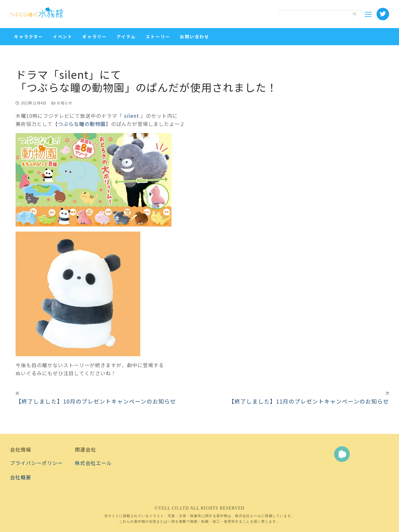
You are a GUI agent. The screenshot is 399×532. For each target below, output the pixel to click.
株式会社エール (93, 463)
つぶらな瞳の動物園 (82, 124)
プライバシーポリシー (36, 463)
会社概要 (21, 477)
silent (132, 116)
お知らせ (62, 103)
